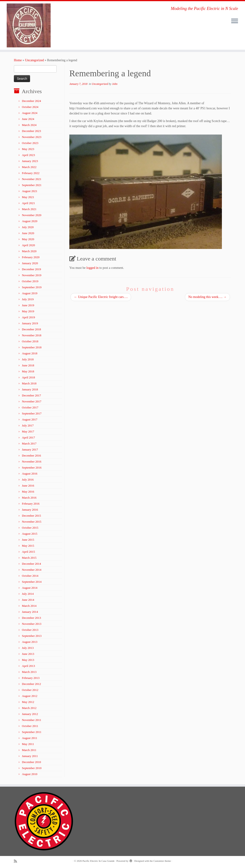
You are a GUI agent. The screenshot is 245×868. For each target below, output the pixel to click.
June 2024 (28, 119)
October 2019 (30, 281)
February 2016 (31, 504)
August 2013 (30, 642)
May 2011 (28, 744)
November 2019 (32, 275)
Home (18, 60)
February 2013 (31, 678)
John (115, 84)
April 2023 (29, 155)
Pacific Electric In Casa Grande (99, 861)
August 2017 (30, 419)
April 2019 (29, 317)
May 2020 (28, 239)
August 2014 (30, 588)
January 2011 (30, 756)
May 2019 (28, 311)
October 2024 (30, 107)
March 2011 (29, 750)
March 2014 (29, 606)
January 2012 (30, 714)
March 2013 (29, 672)
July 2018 (28, 359)
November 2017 (32, 401)
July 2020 (28, 227)
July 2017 (28, 425)
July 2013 (28, 648)
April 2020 (29, 245)
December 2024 (32, 101)
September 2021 (32, 185)
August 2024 (30, 113)
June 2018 (28, 365)
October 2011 (30, 726)
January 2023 (30, 161)
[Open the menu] (235, 21)
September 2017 (32, 413)
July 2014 (28, 594)
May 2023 (28, 149)
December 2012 (32, 684)
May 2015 (28, 546)
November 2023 (32, 137)
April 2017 (29, 437)
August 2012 (30, 696)
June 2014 (28, 600)
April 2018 (29, 377)
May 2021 (28, 197)
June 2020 (28, 233)
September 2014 (32, 582)
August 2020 (30, 221)
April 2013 (29, 666)
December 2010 (32, 762)
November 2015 (32, 522)
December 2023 (32, 131)
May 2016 (28, 492)
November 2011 (32, 720)
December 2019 (32, 269)
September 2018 (32, 347)
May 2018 (28, 371)
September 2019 (32, 287)
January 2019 (30, 323)
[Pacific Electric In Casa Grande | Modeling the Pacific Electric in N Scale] (29, 25)
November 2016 (32, 462)
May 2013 (28, 660)
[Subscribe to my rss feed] (17, 861)
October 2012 (30, 690)
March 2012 (29, 708)
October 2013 (30, 630)
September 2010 (32, 768)
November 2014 (32, 570)
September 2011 (32, 732)
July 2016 (28, 480)
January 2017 (30, 449)
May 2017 (28, 431)
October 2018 (30, 341)
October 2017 (30, 407)
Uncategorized (34, 60)
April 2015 (29, 552)
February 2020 (31, 257)
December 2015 (32, 516)
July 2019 (28, 299)
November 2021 (32, 179)
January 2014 (30, 612)
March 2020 (29, 251)
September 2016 (32, 468)
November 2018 (32, 335)
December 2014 (32, 564)
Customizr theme (162, 861)
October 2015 (30, 528)
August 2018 (30, 353)
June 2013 (28, 654)
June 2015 (28, 540)
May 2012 (28, 702)
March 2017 (29, 443)
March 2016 (29, 498)
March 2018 (29, 383)
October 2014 (30, 576)
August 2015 (30, 534)
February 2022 (31, 173)
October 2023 (30, 143)
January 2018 (30, 389)
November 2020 (32, 215)
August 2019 (30, 293)
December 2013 (32, 618)
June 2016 (28, 486)
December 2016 (32, 455)
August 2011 (30, 738)
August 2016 (30, 474)
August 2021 (30, 191)
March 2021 (29, 209)
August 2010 (30, 774)
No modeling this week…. (207, 297)
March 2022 (29, 167)
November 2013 (32, 624)
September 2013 (32, 636)
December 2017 (32, 395)
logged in (93, 268)
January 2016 (30, 510)
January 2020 (30, 263)
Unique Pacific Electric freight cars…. (101, 297)
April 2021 (29, 203)
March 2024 (29, 125)
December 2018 (32, 329)
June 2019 (28, 305)
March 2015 (29, 558)
